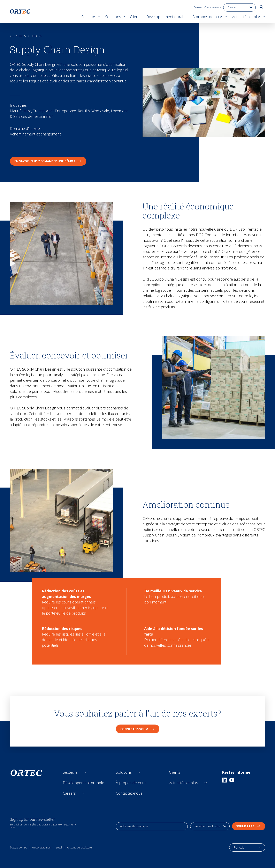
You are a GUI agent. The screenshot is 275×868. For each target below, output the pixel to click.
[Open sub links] (85, 772)
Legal (59, 848)
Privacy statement (41, 848)
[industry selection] (210, 826)
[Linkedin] (224, 780)
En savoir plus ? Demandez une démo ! (48, 161)
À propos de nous (131, 783)
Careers (198, 7)
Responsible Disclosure (79, 848)
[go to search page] (261, 7)
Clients (175, 772)
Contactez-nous (213, 7)
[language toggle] (239, 7)
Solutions (124, 772)
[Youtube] (232, 780)
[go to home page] (20, 12)
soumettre (249, 826)
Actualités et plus (184, 783)
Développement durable (83, 783)
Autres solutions (26, 36)
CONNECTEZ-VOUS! (138, 729)
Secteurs (70, 772)
